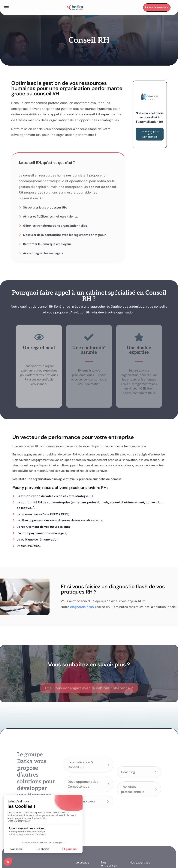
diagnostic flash (82, 607)
